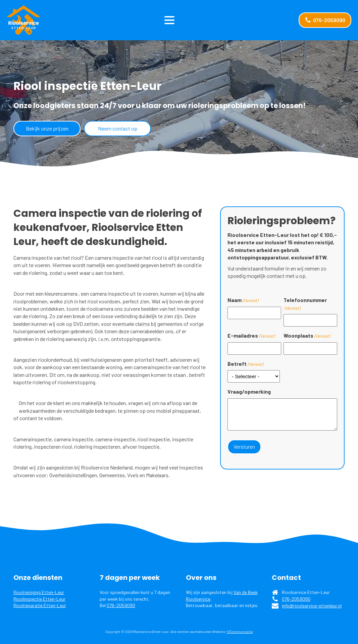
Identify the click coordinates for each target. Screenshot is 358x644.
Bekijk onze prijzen (47, 128)
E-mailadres (251, 336)
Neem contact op (118, 128)
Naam (243, 300)
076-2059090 (121, 605)
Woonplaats (307, 336)
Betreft (245, 364)
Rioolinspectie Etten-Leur (39, 599)
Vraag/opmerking (249, 391)
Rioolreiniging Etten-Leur (39, 592)
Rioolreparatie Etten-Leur (40, 605)
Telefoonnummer (305, 304)
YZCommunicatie (240, 632)
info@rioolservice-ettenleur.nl (312, 606)
